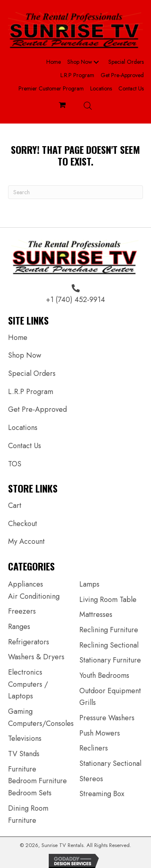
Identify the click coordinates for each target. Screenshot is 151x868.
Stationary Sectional (110, 763)
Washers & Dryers (36, 657)
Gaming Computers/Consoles (41, 717)
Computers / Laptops (28, 690)
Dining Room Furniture (28, 814)
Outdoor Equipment (110, 691)
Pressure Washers (107, 718)
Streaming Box (102, 794)
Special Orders (32, 373)
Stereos (91, 779)
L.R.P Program (31, 392)
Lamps (89, 584)
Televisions (25, 738)
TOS (15, 464)
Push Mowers (100, 733)
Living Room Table (108, 600)
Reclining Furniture (109, 630)
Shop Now (25, 355)
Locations (23, 428)
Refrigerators (29, 642)
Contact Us (25, 446)
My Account (26, 541)
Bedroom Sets (30, 793)
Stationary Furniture (110, 660)
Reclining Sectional (109, 645)
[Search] (75, 192)
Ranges (19, 627)
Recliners (94, 748)
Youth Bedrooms (104, 675)
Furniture (22, 769)
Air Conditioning (34, 596)
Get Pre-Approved (37, 409)
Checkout (23, 524)
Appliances (26, 584)
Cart (15, 505)
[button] (96, 62)
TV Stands (24, 754)
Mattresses (96, 614)
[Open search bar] (88, 106)
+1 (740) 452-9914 (75, 300)
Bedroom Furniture (37, 781)
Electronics (25, 672)
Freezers (22, 611)
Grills (88, 702)
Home (18, 338)
